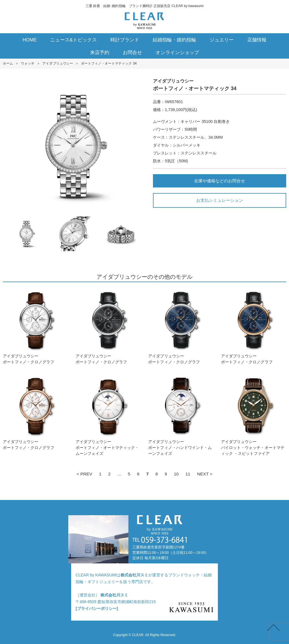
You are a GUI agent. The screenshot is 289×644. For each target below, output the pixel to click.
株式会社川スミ (134, 575)
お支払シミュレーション (219, 200)
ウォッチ (28, 63)
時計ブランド (125, 40)
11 (188, 474)
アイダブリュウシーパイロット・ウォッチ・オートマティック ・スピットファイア (254, 415)
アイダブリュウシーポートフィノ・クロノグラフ (35, 326)
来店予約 (100, 53)
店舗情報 (257, 40)
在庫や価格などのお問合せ (220, 181)
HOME (30, 40)
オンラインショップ (177, 53)
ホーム (8, 63)
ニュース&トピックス (74, 40)
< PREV (84, 474)
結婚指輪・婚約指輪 (174, 40)
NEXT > (205, 474)
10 (176, 474)
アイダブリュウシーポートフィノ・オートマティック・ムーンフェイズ (108, 415)
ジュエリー (222, 40)
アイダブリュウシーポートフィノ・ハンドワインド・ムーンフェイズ (181, 415)
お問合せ (132, 53)
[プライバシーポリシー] (97, 608)
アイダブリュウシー (58, 63)
